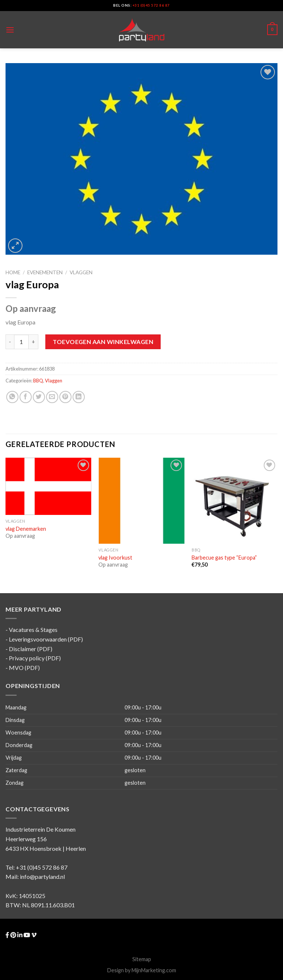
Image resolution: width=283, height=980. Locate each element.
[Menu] (10, 30)
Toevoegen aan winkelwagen (103, 342)
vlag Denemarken (26, 529)
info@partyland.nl (42, 876)
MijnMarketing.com (154, 970)
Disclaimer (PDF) (31, 649)
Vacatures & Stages (33, 630)
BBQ (38, 381)
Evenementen (45, 272)
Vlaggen (81, 272)
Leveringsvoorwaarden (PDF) (46, 639)
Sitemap (142, 959)
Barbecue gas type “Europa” (224, 558)
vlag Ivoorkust (115, 558)
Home (13, 272)
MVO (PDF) (24, 668)
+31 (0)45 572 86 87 (151, 5)
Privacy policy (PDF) (35, 658)
